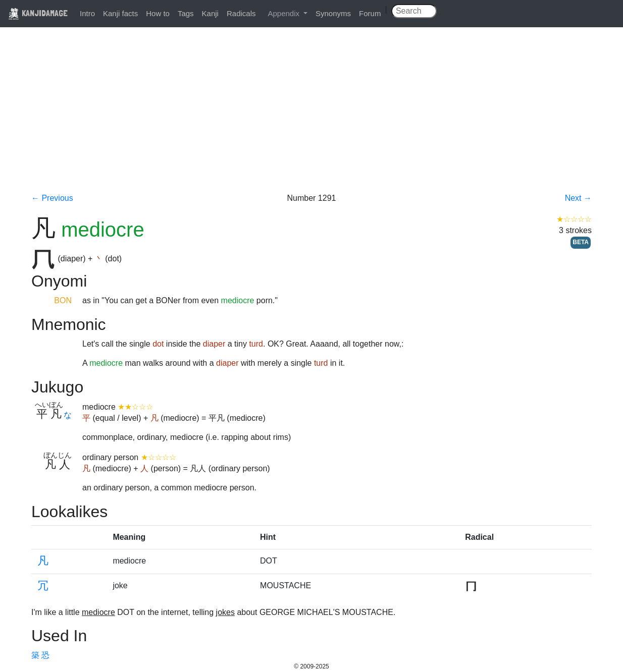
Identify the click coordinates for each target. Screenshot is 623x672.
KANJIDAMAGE (38, 13)
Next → (578, 198)
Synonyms (333, 13)
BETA (581, 242)
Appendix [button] (284, 13)
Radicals (241, 13)
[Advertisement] (312, 117)
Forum (370, 13)
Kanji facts (120, 13)
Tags (186, 13)
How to (158, 13)
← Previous (52, 198)
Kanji (210, 13)
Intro (87, 13)
